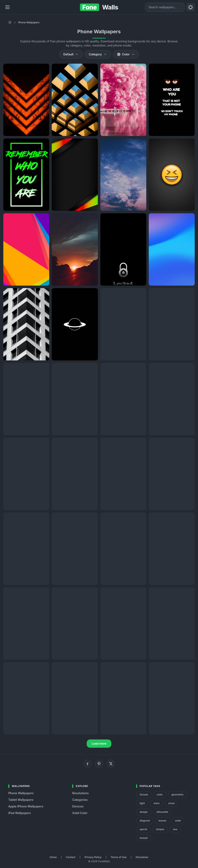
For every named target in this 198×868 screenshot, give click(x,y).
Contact (71, 857)
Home (53, 857)
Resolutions (80, 793)
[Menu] (7, 7)
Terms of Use (119, 857)
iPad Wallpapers (20, 813)
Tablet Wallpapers (21, 800)
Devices (78, 806)
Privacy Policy (93, 857)
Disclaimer (142, 857)
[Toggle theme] (191, 7)
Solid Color (80, 813)
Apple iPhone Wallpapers (26, 806)
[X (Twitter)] (111, 764)
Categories (80, 800)
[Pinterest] (99, 764)
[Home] (10, 22)
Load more (99, 743)
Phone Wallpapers (21, 793)
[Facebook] (88, 764)
